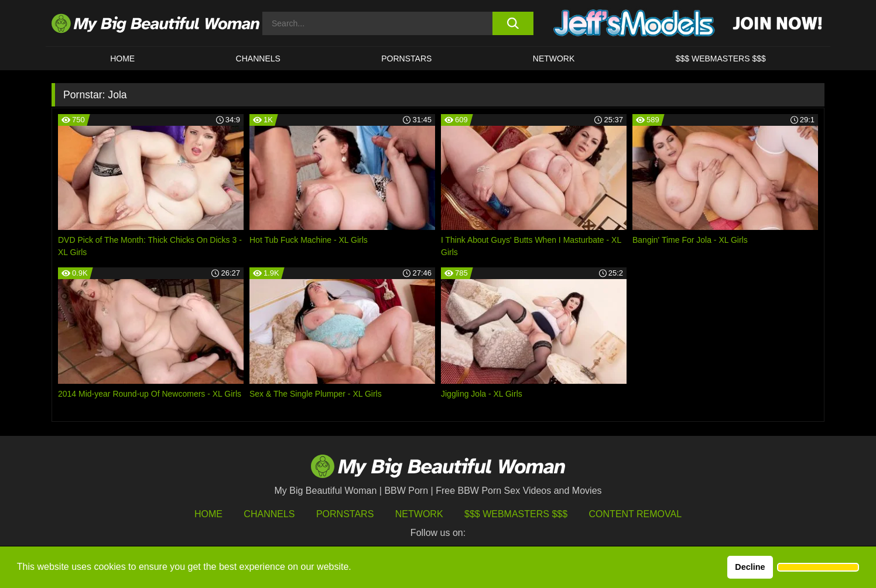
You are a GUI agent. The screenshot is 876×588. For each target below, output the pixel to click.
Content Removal (636, 514)
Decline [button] (750, 567)
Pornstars (406, 59)
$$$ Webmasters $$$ (516, 514)
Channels (269, 514)
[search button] (513, 23)
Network (554, 59)
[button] (818, 568)
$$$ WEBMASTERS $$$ (721, 59)
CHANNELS (258, 59)
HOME (122, 59)
